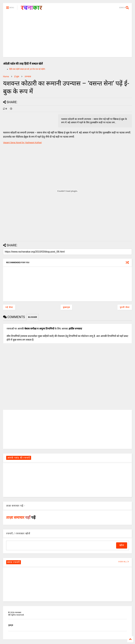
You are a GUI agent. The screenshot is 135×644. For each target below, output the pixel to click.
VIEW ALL (124, 562)
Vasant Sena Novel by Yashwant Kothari (22, 143)
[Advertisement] (67, 35)
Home (6, 77)
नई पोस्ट (9, 307)
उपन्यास (28, 77)
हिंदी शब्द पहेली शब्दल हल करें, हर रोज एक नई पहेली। (27, 69)
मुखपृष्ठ (11, 625)
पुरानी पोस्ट (125, 307)
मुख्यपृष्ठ (66, 307)
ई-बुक (17, 77)
